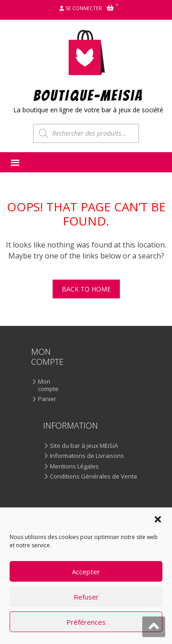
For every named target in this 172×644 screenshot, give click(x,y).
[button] (158, 519)
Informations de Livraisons (87, 456)
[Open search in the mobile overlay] (86, 133)
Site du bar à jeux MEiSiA (84, 446)
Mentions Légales (74, 467)
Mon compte (48, 385)
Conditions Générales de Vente (94, 477)
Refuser (86, 597)
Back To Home (86, 289)
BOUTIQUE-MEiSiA (89, 95)
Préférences (86, 622)
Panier (47, 399)
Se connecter (84, 8)
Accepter (86, 572)
